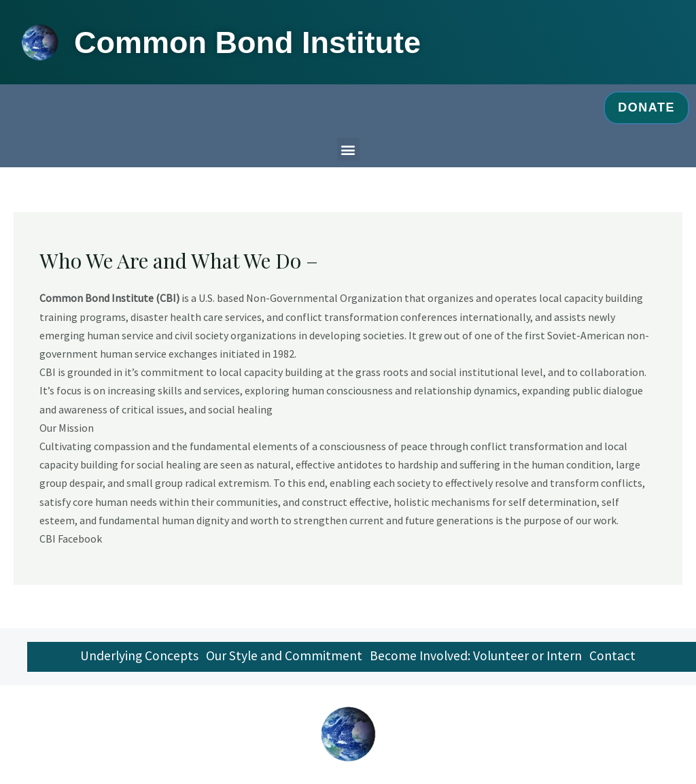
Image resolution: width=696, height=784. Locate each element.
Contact (618, 658)
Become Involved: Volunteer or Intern (477, 658)
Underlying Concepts (132, 658)
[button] (348, 149)
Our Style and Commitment (281, 658)
